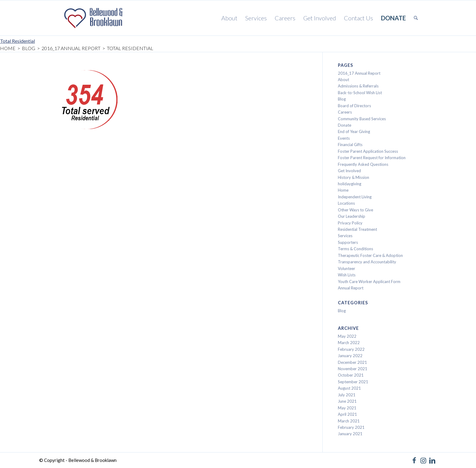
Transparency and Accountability (367, 262)
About (343, 80)
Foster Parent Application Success (368, 151)
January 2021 (350, 434)
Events (344, 138)
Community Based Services (362, 119)
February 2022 (351, 349)
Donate (345, 125)
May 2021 (347, 408)
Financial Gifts (350, 145)
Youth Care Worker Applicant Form (369, 282)
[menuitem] (229, 18)
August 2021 (349, 388)
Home (343, 190)
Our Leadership (352, 216)
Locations (346, 203)
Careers (345, 112)
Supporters (348, 242)
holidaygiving (350, 184)
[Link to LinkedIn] (432, 460)
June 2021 (347, 401)
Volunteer (347, 268)
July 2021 (347, 395)
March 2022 (349, 343)
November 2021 (353, 369)
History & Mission (354, 177)
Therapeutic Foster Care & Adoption (370, 255)
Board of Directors (354, 106)
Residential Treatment (357, 229)
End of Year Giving (354, 132)
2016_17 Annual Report (359, 73)
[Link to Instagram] (423, 460)
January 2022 (350, 356)
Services (345, 236)
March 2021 (349, 421)
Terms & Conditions (355, 249)
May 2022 (347, 336)
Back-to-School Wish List (360, 93)
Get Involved (349, 171)
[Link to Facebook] (414, 460)
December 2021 (352, 362)
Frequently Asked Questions (363, 164)
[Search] (416, 18)
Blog (342, 99)
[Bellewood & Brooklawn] (92, 18)
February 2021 (351, 427)
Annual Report (351, 288)
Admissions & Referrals (358, 86)
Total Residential (17, 41)
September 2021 (353, 382)
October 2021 (351, 375)
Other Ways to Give (355, 210)
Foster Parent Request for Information (372, 158)
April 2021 (347, 414)
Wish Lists (347, 275)
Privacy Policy (350, 223)
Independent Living (355, 197)
